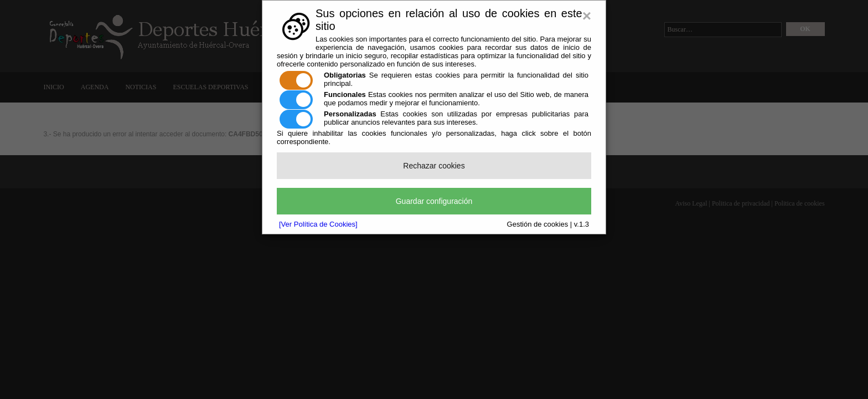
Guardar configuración (434, 201)
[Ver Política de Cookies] (318, 224)
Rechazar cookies (434, 166)
